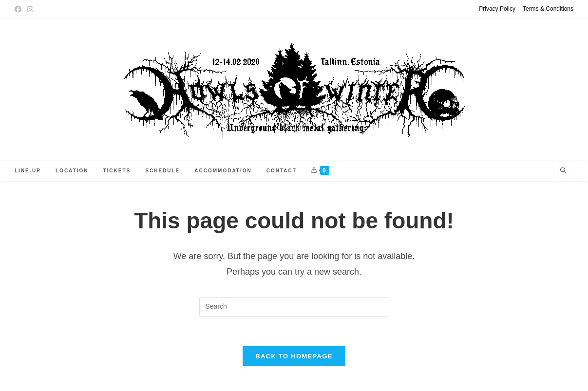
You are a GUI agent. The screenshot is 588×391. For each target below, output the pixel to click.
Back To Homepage (294, 356)
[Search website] (563, 171)
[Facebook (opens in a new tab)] (19, 9)
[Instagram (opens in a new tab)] (30, 9)
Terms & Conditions (548, 9)
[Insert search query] (294, 307)
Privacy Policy (497, 9)
